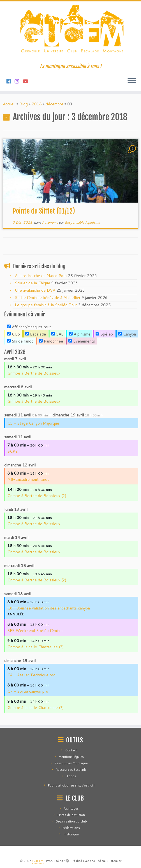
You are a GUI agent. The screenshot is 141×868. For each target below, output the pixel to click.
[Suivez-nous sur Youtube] (27, 81)
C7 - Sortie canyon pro (28, 691)
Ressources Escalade (71, 770)
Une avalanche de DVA (35, 290)
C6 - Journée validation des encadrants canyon (49, 608)
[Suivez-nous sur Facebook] (11, 81)
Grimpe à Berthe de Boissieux (34, 373)
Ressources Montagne (71, 763)
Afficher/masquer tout (29, 327)
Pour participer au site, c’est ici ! (71, 785)
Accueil (9, 104)
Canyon (127, 334)
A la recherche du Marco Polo (41, 276)
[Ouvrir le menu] (132, 81)
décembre (55, 104)
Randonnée (51, 341)
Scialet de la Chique (33, 283)
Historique (71, 834)
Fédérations (71, 828)
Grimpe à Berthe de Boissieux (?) (37, 496)
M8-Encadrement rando (28, 479)
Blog (24, 104)
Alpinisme (80, 334)
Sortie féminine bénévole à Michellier (48, 298)
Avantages (71, 808)
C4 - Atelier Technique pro (31, 675)
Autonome (50, 222)
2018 (37, 104)
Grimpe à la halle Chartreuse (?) (35, 647)
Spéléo (104, 334)
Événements (82, 341)
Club (13, 334)
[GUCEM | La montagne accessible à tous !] (70, 32)
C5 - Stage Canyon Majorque (33, 423)
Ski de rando (20, 341)
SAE (57, 334)
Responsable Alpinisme (82, 222)
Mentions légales (71, 757)
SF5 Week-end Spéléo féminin (35, 631)
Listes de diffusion (71, 815)
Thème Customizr (109, 861)
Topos (71, 776)
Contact (71, 750)
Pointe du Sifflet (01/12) (44, 211)
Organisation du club (71, 821)
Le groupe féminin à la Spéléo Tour (46, 305)
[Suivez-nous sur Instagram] (19, 81)
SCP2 (12, 451)
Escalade (36, 334)
